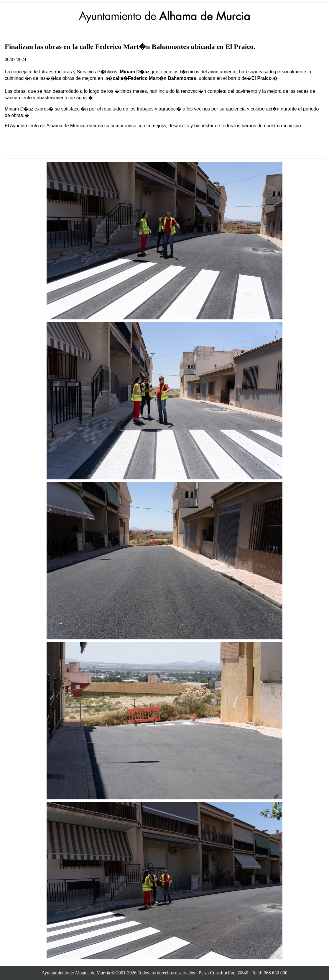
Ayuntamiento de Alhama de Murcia (76, 973)
